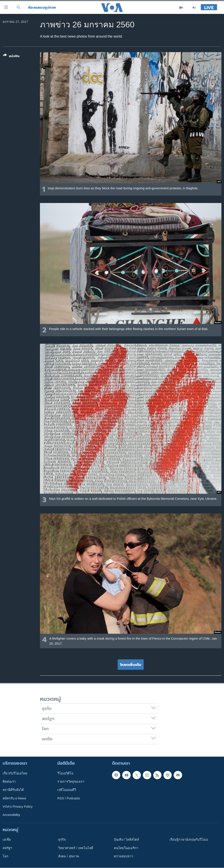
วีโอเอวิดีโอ (65, 773)
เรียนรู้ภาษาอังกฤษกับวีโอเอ (189, 840)
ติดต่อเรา (9, 782)
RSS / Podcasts (69, 798)
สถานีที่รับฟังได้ (13, 790)
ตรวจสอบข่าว (124, 856)
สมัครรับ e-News (14, 798)
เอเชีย (7, 840)
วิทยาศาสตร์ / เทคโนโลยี (76, 848)
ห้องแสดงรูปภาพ (42, 7)
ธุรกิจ (62, 840)
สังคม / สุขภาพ (68, 856)
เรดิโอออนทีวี (67, 790)
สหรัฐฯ (7, 848)
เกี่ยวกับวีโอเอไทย (15, 773)
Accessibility (11, 815)
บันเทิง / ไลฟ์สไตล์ (126, 840)
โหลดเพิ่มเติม (131, 665)
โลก (5, 856)
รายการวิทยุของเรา (71, 782)
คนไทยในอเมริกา (126, 848)
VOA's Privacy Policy (18, 807)
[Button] (11, 57)
